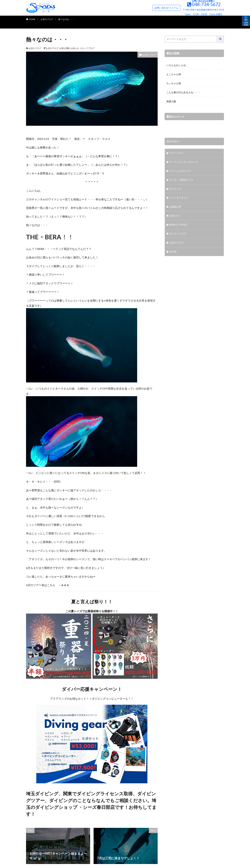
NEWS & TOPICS (179, 225)
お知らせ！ (175, 216)
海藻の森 (171, 101)
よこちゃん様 (174, 74)
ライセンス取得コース (181, 180)
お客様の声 (175, 207)
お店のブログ (47, 19)
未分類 (173, 253)
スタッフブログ (87, 48)
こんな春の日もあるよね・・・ (183, 92)
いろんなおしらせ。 (177, 65)
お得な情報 (64, 48)
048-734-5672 (206, 4)
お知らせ (75, 48)
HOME (32, 19)
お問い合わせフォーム (166, 8)
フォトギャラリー (179, 198)
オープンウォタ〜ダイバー (184, 162)
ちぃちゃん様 (174, 83)
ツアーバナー (176, 153)
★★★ (65, 585)
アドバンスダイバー (180, 171)
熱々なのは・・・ (67, 19)
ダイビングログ (178, 235)
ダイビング (175, 189)
